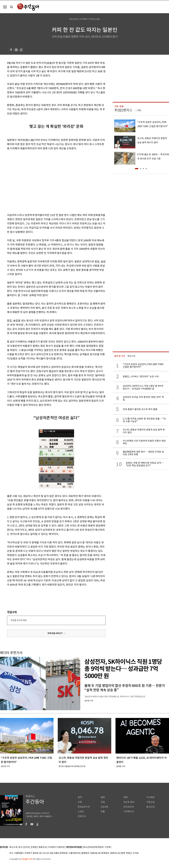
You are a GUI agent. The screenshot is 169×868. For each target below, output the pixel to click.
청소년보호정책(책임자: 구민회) (97, 847)
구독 (139, 110)
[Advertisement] (26, 181)
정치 (80, 797)
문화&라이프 (84, 807)
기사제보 (150, 797)
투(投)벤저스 (123, 110)
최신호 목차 (129, 802)
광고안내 (150, 807)
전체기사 (82, 816)
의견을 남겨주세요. (19, 620)
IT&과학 (104, 807)
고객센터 (52, 847)
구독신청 (150, 802)
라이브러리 (129, 807)
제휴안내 (43, 847)
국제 (103, 802)
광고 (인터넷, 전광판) (28, 847)
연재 (125, 797)
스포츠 (81, 812)
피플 (103, 812)
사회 (80, 802)
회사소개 (13, 847)
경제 (103, 797)
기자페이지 (129, 812)
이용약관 (61, 847)
